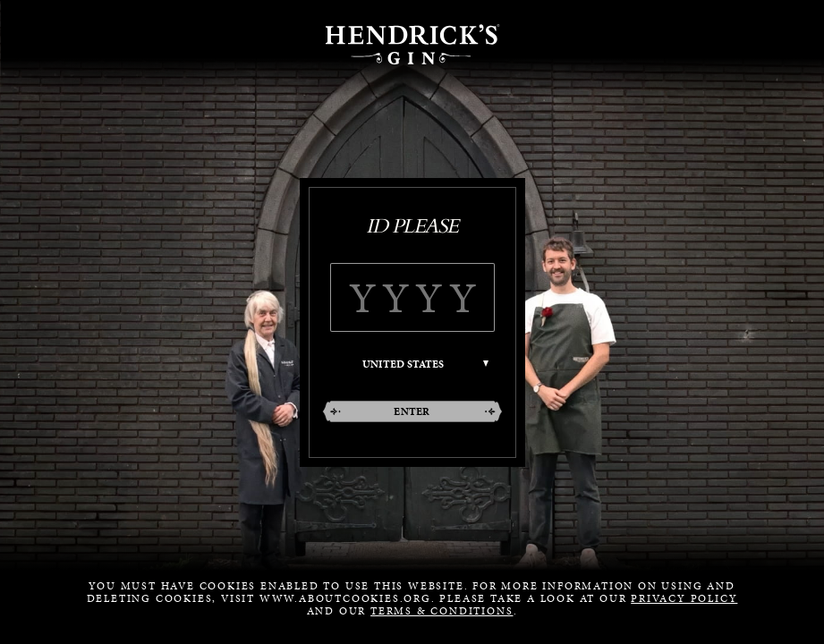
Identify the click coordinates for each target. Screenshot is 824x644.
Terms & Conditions (442, 611)
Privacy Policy (684, 598)
